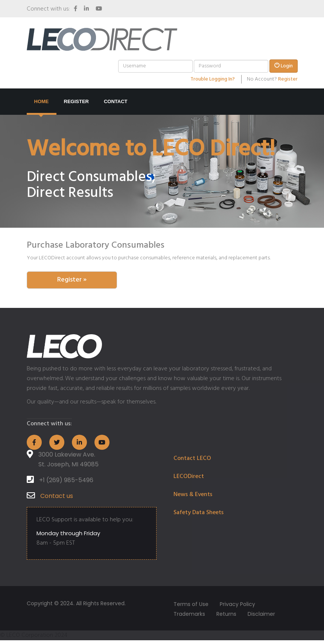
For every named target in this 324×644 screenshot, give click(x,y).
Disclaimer (261, 614)
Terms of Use (191, 604)
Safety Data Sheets (199, 513)
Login (284, 66)
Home (42, 101)
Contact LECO (192, 458)
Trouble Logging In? (213, 79)
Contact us (57, 496)
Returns (226, 614)
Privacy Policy (237, 604)
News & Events (193, 495)
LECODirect (189, 477)
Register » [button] (72, 280)
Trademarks (189, 614)
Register (288, 79)
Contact (116, 101)
